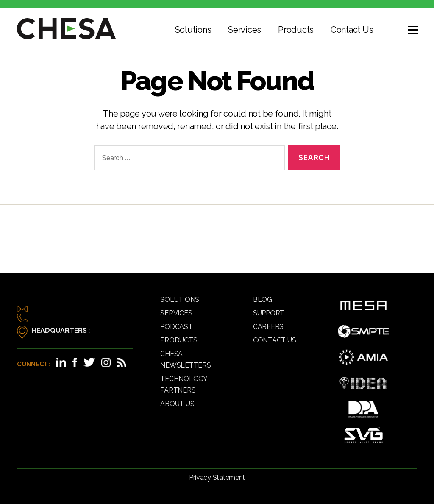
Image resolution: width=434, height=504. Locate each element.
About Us (177, 404)
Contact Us (352, 30)
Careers (268, 327)
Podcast (176, 327)
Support (269, 313)
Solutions (193, 30)
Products (296, 30)
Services (245, 30)
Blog (263, 299)
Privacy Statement (217, 478)
